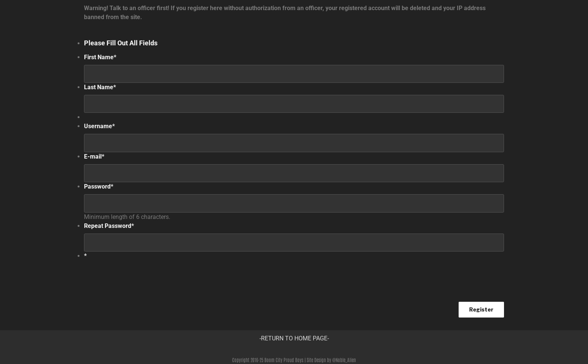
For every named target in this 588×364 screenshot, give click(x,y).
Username (99, 126)
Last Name (100, 87)
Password (99, 186)
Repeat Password (109, 226)
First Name (100, 57)
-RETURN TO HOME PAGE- (294, 338)
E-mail (94, 157)
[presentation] (141, 278)
